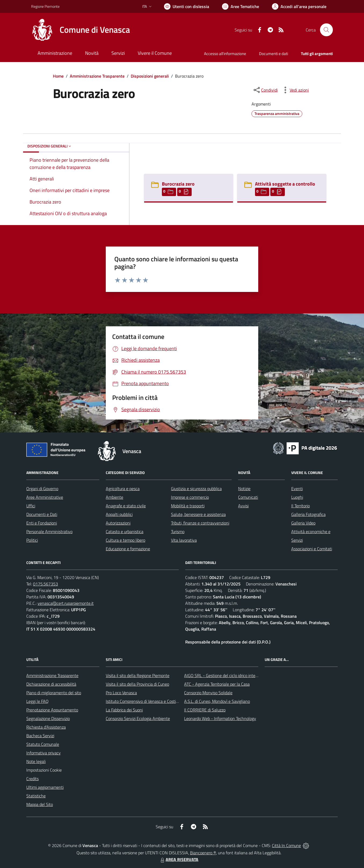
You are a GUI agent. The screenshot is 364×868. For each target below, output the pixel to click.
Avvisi (243, 506)
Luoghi (297, 497)
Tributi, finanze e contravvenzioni (200, 523)
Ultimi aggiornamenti (45, 787)
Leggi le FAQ (37, 701)
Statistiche (36, 796)
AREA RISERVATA (179, 859)
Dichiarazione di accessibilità (51, 684)
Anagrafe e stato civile (126, 506)
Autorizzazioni (118, 523)
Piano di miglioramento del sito (54, 693)
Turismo (178, 531)
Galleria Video (303, 523)
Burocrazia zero (178, 184)
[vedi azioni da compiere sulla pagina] (295, 90)
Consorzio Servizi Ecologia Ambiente (138, 718)
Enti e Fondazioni (42, 523)
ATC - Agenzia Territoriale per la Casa (217, 684)
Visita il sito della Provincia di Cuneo (137, 684)
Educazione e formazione (128, 549)
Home (58, 76)
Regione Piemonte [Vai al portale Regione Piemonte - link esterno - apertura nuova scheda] (45, 6)
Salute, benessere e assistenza (198, 514)
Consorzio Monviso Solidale (208, 693)
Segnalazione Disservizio (48, 718)
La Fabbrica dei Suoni (124, 710)
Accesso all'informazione (225, 54)
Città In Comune (286, 845)
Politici (32, 540)
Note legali (36, 761)
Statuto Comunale (43, 744)
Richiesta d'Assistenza (46, 727)
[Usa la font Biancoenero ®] (187, 6)
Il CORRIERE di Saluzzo (205, 710)
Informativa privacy (43, 753)
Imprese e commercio (190, 497)
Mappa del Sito (40, 804)
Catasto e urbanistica (125, 531)
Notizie (244, 489)
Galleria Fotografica (308, 514)
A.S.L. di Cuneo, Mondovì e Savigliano (217, 701)
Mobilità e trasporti (188, 506)
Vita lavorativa (184, 540)
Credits (32, 779)
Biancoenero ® (203, 853)
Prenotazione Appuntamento (52, 710)
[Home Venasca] (81, 30)
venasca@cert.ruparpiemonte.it (66, 603)
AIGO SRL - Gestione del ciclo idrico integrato (224, 675)
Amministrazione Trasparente (97, 76)
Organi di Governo (42, 489)
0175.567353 (45, 584)
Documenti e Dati (42, 514)
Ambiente (114, 497)
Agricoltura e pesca (123, 489)
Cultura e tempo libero (125, 540)
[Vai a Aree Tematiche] (241, 6)
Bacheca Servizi (40, 736)
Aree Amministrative (45, 497)
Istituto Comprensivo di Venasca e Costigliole (145, 701)
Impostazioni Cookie (44, 770)
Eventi (297, 489)
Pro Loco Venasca (121, 693)
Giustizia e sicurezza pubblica (196, 489)
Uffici (31, 506)
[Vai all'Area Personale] (299, 6)
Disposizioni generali (150, 76)
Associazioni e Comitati (312, 549)
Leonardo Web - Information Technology (220, 718)
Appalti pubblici (119, 514)
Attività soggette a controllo (285, 184)
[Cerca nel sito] (326, 30)
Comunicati (248, 497)
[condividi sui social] (265, 90)
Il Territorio (301, 506)
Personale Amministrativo (49, 531)
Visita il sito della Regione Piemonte (138, 675)
